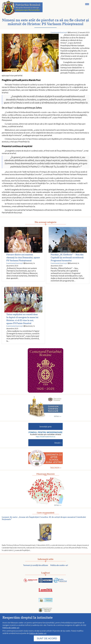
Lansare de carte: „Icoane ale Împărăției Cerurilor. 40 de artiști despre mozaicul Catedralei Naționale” (44, 518)
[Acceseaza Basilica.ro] (30, 580)
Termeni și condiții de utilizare (36, 565)
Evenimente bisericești (59, 33)
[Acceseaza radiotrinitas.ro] (61, 580)
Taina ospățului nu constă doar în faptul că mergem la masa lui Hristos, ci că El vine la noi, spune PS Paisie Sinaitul (22, 319)
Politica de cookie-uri (59, 565)
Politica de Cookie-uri (38, 635)
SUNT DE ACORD (47, 640)
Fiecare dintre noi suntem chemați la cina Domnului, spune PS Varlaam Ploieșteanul (23, 257)
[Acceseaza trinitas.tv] (45, 580)
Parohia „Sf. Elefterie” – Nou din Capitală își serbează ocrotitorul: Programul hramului (67, 257)
